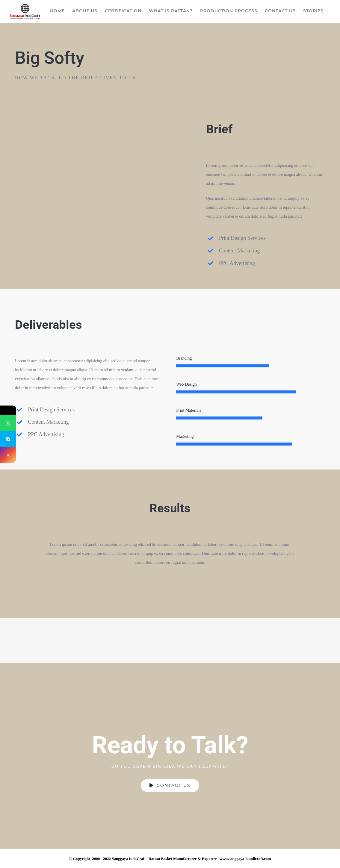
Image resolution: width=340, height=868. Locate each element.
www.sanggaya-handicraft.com (245, 859)
